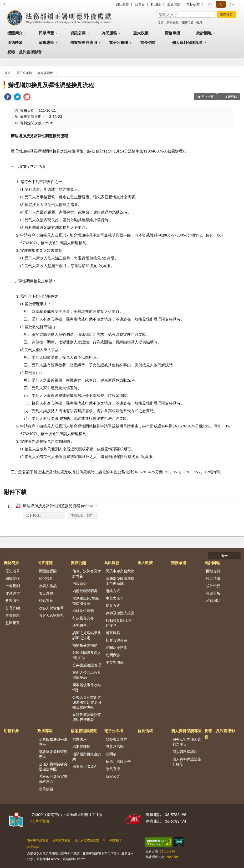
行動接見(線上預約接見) (119, 623)
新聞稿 (111, 754)
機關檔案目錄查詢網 (87, 756)
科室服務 (113, 633)
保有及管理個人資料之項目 (187, 742)
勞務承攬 (173, 33)
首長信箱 (193, 4)
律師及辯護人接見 (120, 613)
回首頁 (140, 4)
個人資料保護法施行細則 (187, 761)
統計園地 (204, 33)
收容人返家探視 (51, 615)
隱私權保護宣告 (38, 840)
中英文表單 (115, 598)
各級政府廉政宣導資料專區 (53, 779)
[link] (8, 97)
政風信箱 (46, 789)
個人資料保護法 (185, 752)
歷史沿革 (13, 571)
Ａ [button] (221, 4)
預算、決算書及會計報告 (87, 573)
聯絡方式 (113, 591)
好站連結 (46, 600)
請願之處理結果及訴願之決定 (87, 635)
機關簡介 (15, 33)
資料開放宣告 (61, 840)
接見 (160, 22)
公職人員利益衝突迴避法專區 (53, 766)
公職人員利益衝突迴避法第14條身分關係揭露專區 (87, 702)
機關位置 (188, 22)
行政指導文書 (83, 618)
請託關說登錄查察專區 (53, 754)
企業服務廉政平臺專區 (53, 742)
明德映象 (15, 42)
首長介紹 (13, 608)
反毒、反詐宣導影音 (25, 52)
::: (4, 4)
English (156, 4)
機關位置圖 (48, 571)
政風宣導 (113, 769)
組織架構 (13, 578)
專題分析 (213, 593)
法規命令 (80, 583)
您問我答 (113, 655)
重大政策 (141, 33)
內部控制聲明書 (85, 591)
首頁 (7, 73)
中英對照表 (115, 662)
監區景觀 (13, 623)
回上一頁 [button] (208, 97)
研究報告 (80, 625)
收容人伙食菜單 (51, 608)
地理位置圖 (40, 821)
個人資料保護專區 (187, 42)
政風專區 (46, 42)
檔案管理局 (81, 747)
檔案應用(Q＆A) (85, 766)
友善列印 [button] (231, 97)
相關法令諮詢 (117, 647)
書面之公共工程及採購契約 (87, 675)
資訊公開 (78, 33)
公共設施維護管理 (87, 665)
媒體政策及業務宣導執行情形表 (87, 717)
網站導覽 (122, 4)
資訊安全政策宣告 (87, 840)
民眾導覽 (46, 33)
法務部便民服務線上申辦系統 (120, 581)
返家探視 (173, 22)
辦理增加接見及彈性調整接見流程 (51, 85)
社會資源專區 (117, 640)
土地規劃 (13, 586)
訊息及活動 (45, 73)
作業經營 (13, 593)
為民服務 (109, 33)
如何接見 (46, 578)
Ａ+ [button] (231, 4)
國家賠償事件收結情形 (87, 687)
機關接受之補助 (85, 645)
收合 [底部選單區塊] (224, 556)
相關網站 (213, 600)
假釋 (199, 22)
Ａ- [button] (210, 4)
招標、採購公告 (118, 761)
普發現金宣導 (117, 739)
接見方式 (113, 605)
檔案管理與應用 (84, 42)
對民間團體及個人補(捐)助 (87, 655)
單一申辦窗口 (112, 840)
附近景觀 (46, 593)
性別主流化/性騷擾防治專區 (86, 601)
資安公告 (113, 776)
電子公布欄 (118, 42)
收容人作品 (48, 586)
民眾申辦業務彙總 (120, 571)
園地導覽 (213, 571)
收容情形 (13, 600)
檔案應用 (80, 739)
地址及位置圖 (83, 610)
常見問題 (174, 4)
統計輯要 (213, 586)
